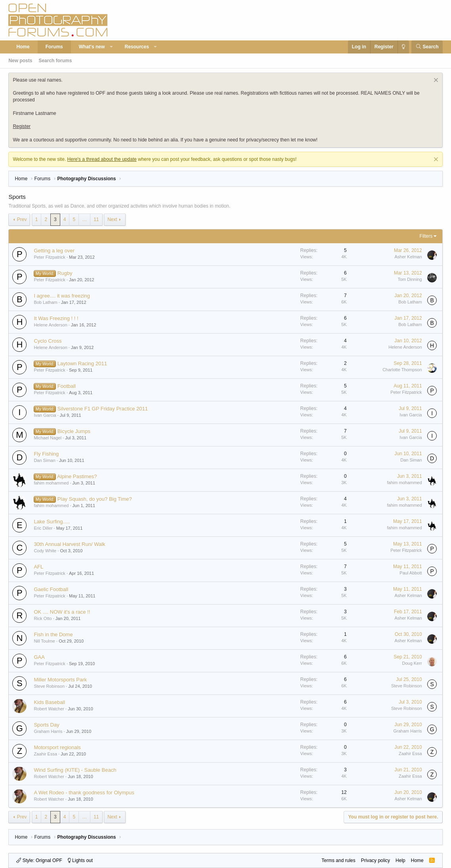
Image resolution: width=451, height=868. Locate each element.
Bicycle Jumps (74, 431)
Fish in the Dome (53, 634)
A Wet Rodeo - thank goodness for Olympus (84, 793)
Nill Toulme (44, 641)
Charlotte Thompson (402, 370)
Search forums (55, 61)
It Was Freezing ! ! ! (56, 318)
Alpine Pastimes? (77, 476)
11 (96, 219)
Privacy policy (376, 860)
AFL (38, 567)
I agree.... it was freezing (62, 296)
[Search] (427, 47)
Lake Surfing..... (52, 522)
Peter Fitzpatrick (49, 257)
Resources (137, 47)
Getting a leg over (54, 251)
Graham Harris (48, 731)
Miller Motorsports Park (60, 680)
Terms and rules (338, 860)
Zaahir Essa (45, 754)
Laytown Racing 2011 (82, 363)
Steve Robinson (49, 686)
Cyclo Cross (48, 341)
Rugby (65, 273)
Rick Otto (43, 618)
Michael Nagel (48, 438)
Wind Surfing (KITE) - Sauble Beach (75, 770)
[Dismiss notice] (435, 81)
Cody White (45, 551)
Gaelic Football (51, 589)
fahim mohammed (51, 483)
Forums (54, 47)
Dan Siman (44, 460)
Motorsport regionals (57, 747)
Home (23, 47)
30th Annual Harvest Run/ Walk (69, 544)
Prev (22, 219)
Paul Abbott (411, 573)
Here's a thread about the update (102, 159)
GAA (39, 657)
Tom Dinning (410, 279)
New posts (20, 61)
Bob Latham (45, 302)
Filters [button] (426, 236)
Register (22, 126)
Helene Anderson (50, 325)
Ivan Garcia (45, 415)
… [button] (84, 219)
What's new (92, 47)
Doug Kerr (412, 663)
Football (67, 386)
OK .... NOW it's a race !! (62, 612)
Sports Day (46, 725)
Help (400, 860)
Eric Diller (43, 528)
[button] (111, 47)
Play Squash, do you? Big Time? (95, 499)
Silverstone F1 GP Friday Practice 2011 (103, 409)
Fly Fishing (46, 454)
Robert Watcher (49, 709)
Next (112, 219)
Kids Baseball (49, 702)
